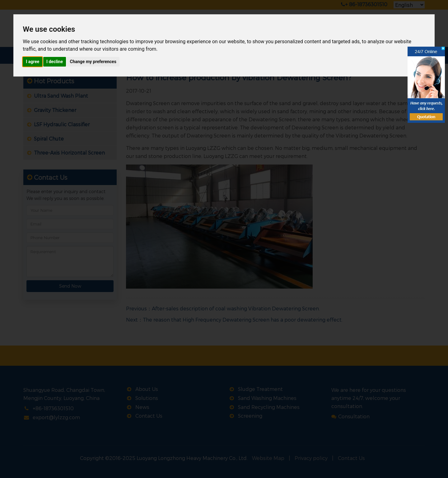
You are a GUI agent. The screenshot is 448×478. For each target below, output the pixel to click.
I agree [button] (33, 62)
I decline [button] (55, 62)
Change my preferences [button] (93, 62)
